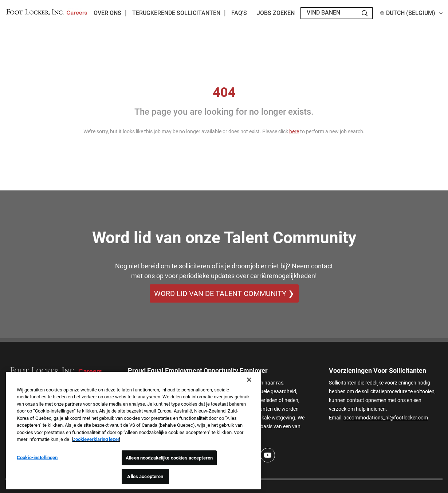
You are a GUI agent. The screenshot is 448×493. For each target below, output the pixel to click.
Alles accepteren (145, 476)
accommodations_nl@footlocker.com (386, 418)
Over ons (107, 13)
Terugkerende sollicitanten (176, 13)
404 (224, 92)
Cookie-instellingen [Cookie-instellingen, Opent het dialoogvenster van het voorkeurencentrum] (37, 457)
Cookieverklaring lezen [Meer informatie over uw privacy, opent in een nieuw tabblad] (96, 439)
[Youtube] (268, 455)
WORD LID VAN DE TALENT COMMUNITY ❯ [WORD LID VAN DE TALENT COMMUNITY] (224, 293)
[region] (133, 431)
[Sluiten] (249, 380)
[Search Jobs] (365, 13)
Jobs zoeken (276, 13)
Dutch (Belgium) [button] (411, 13)
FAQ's (239, 13)
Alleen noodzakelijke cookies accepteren (169, 458)
